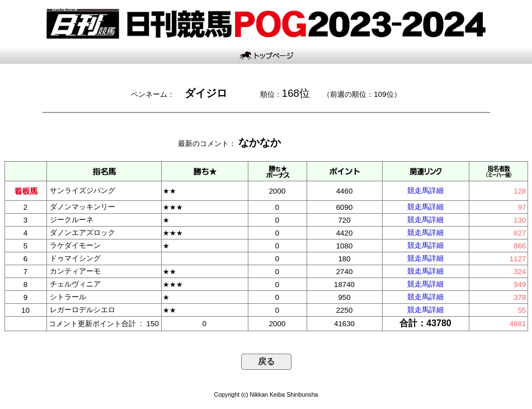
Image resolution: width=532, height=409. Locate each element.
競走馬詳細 (425, 191)
